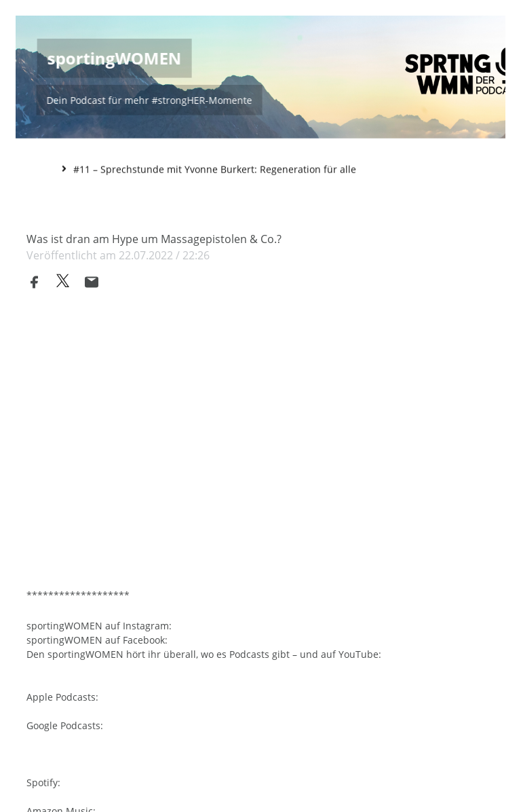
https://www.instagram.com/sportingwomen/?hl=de (291, 621)
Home (41, 168)
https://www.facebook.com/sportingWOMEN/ (272, 635)
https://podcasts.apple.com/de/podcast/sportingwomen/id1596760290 (186, 706)
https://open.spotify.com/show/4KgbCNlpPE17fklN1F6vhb (156, 792)
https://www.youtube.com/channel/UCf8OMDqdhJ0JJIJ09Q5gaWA (173, 664)
